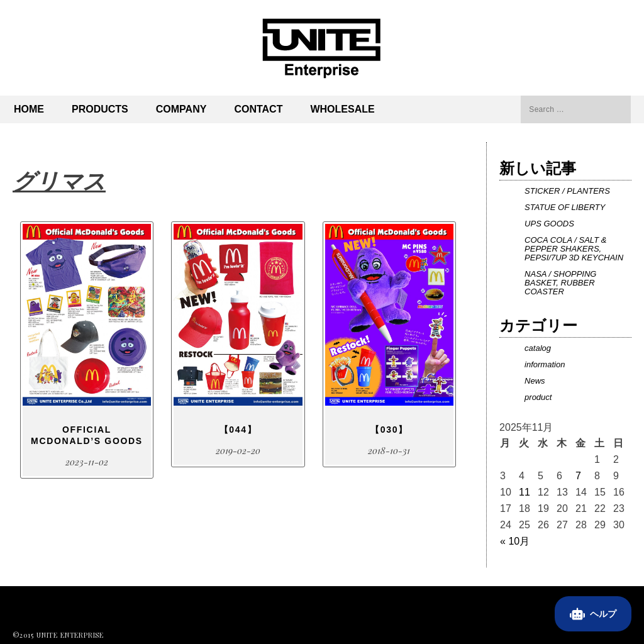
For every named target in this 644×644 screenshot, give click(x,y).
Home (29, 109)
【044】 (238, 430)
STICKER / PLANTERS (567, 191)
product (538, 397)
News (535, 381)
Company (181, 109)
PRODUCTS (100, 109)
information (545, 364)
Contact (258, 109)
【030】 (389, 430)
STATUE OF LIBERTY (565, 207)
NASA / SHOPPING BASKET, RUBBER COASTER (560, 283)
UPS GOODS (549, 224)
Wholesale (342, 109)
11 (525, 492)
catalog (538, 348)
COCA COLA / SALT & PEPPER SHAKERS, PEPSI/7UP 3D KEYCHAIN (574, 249)
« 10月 (515, 541)
